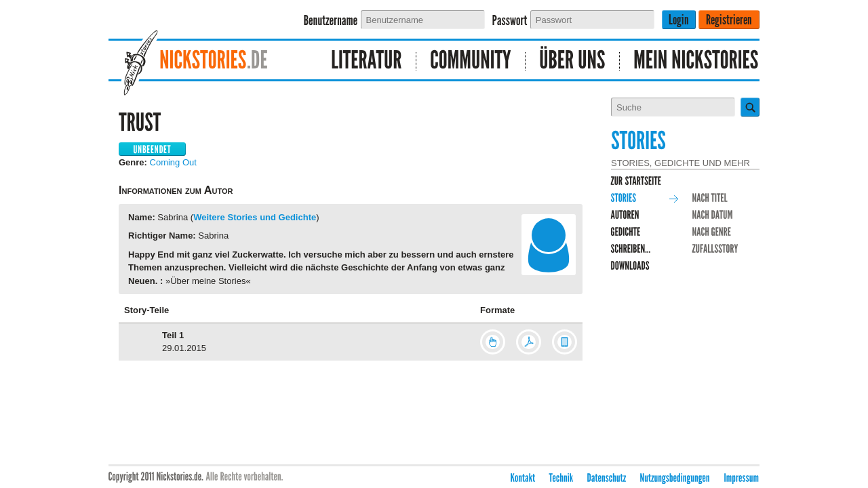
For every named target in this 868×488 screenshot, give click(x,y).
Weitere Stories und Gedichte (255, 217)
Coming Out (173, 162)
